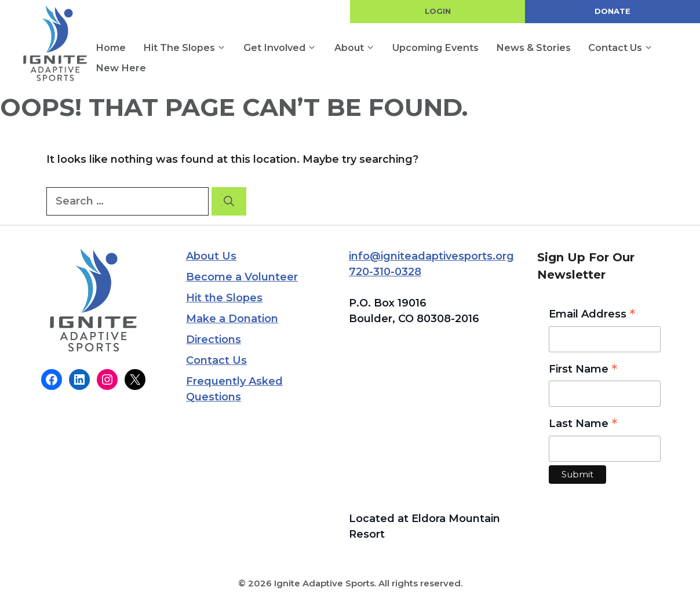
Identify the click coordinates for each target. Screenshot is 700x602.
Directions (214, 340)
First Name (583, 370)
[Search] (229, 201)
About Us (211, 256)
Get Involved (284, 48)
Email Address (592, 315)
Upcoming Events (435, 48)
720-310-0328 (385, 272)
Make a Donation (232, 319)
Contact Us (625, 48)
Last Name (583, 424)
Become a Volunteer (242, 277)
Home (111, 48)
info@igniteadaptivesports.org (431, 256)
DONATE (612, 11)
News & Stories (533, 48)
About (359, 48)
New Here (121, 68)
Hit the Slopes (189, 48)
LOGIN (438, 11)
